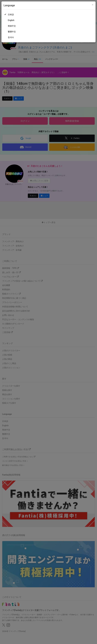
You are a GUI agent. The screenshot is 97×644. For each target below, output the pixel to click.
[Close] (93, 5)
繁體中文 (12, 32)
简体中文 (12, 26)
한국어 (11, 37)
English (11, 20)
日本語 (11, 15)
